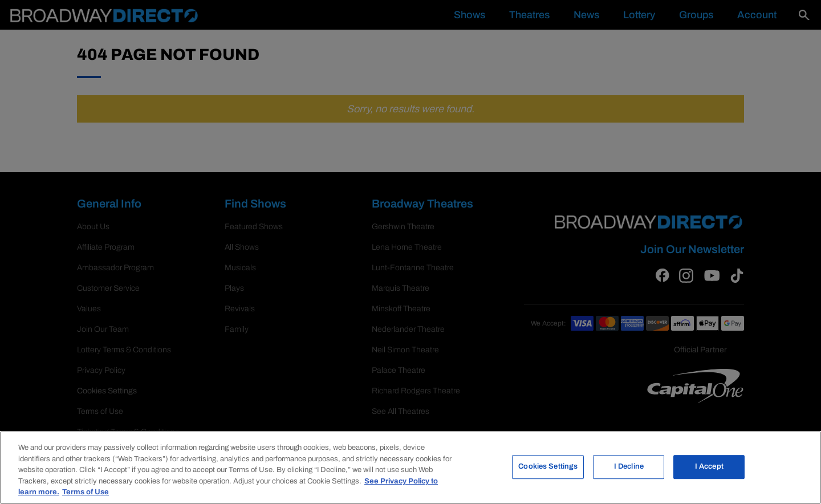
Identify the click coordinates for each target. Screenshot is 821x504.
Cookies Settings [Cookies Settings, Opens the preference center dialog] (548, 466)
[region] (410, 468)
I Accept (709, 466)
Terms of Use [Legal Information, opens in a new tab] (86, 492)
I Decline (629, 466)
